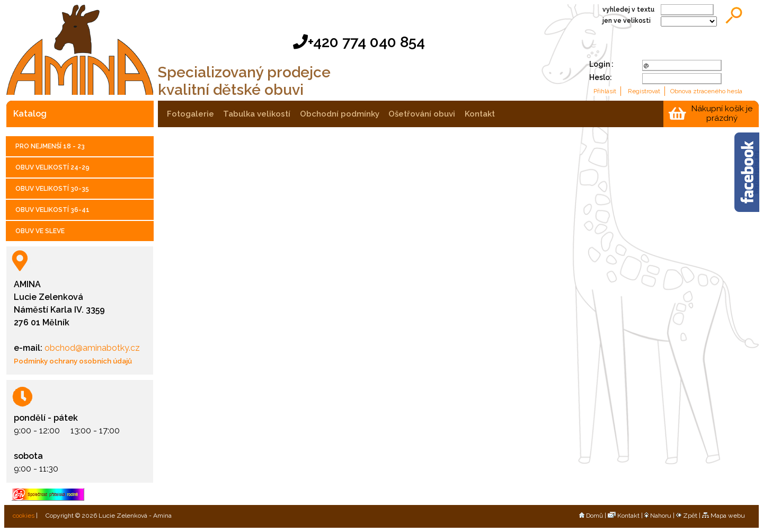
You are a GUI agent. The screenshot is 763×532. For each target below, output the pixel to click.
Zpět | (689, 516)
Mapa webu (724, 516)
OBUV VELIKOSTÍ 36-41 (52, 210)
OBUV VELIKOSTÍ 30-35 (52, 189)
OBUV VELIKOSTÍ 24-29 (52, 167)
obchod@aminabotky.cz (91, 348)
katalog (30, 114)
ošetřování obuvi (422, 114)
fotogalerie (190, 114)
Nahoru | (660, 516)
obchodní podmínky (340, 114)
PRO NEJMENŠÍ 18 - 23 (50, 146)
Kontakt (624, 516)
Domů (591, 516)
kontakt (480, 114)
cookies (23, 516)
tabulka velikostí (257, 114)
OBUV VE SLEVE (40, 231)
